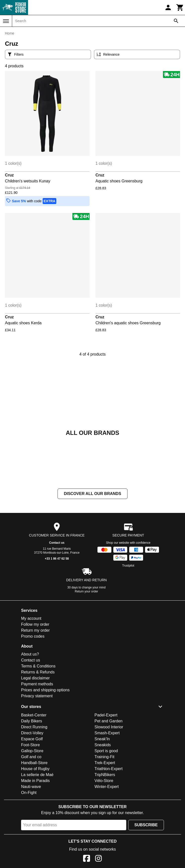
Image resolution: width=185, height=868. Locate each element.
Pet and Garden (108, 721)
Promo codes (33, 636)
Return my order (35, 630)
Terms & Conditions (38, 666)
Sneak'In (102, 739)
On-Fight (29, 793)
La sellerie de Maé (37, 775)
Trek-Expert (105, 763)
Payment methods (37, 684)
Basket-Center (34, 715)
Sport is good (106, 751)
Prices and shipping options (45, 690)
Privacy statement (37, 696)
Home (10, 33)
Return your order (87, 591)
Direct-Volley (32, 733)
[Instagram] (98, 859)
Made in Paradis (35, 781)
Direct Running (34, 727)
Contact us (57, 543)
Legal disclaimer (35, 678)
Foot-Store (31, 745)
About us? (30, 654)
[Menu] (6, 21)
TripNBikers (105, 775)
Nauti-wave (31, 787)
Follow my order (35, 624)
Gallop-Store (32, 751)
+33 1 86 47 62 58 (57, 559)
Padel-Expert (106, 715)
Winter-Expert (107, 787)
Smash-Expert (107, 733)
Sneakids (103, 745)
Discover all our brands (92, 494)
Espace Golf (32, 739)
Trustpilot (128, 566)
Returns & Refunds (38, 672)
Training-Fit (104, 757)
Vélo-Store (104, 781)
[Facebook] (87, 859)
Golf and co (31, 757)
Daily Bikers (31, 721)
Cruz (9, 175)
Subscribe (146, 825)
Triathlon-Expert (108, 769)
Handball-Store (34, 763)
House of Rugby (35, 769)
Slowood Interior (109, 727)
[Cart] (180, 7)
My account (31, 618)
